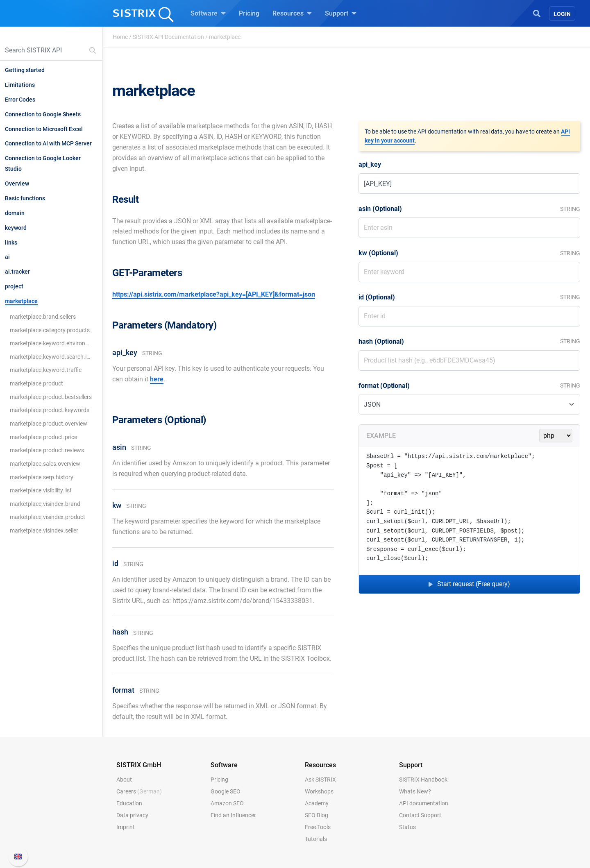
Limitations (20, 85)
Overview (17, 184)
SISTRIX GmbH (139, 765)
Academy (317, 803)
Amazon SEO (227, 803)
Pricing (249, 13)
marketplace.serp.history (42, 477)
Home (120, 37)
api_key (370, 164)
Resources (292, 13)
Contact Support (420, 815)
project (14, 286)
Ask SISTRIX (320, 780)
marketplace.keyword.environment (51, 343)
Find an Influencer (233, 815)
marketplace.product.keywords (50, 410)
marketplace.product (36, 383)
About (124, 780)
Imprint (126, 827)
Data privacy (132, 815)
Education (129, 803)
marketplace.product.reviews (47, 450)
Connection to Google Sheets (43, 114)
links (11, 242)
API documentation (424, 803)
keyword (16, 228)
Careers (139, 791)
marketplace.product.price (43, 437)
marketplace (21, 301)
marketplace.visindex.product (48, 517)
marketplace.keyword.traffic (46, 370)
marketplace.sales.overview (45, 464)
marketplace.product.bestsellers (51, 397)
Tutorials (316, 839)
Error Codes (20, 100)
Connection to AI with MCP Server (48, 143)
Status (407, 827)
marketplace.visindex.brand (45, 504)
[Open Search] (537, 13)
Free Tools (318, 827)
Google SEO (226, 791)
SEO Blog (317, 815)
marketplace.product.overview (49, 424)
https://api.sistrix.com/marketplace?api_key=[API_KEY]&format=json (214, 294)
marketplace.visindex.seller (44, 530)
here (157, 379)
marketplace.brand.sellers (43, 317)
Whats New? (415, 791)
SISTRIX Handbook (423, 780)
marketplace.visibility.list (41, 490)
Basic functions (25, 198)
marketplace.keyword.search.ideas (51, 357)
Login (562, 14)
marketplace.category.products (50, 330)
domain (15, 213)
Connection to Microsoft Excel (44, 129)
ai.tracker (17, 272)
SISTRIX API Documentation (168, 37)
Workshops (319, 791)
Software (208, 13)
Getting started (25, 70)
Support (341, 13)
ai (7, 257)
